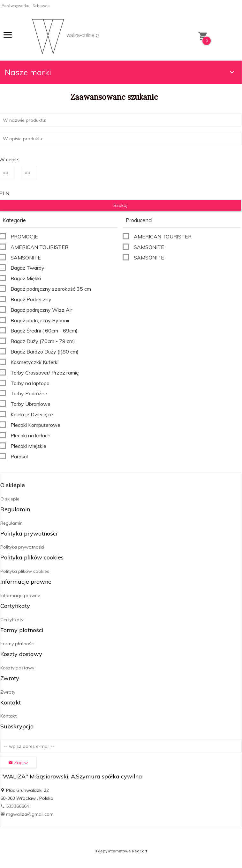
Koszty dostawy (17, 668)
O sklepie (10, 499)
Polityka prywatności (22, 547)
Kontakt (8, 716)
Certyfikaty (12, 620)
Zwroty (8, 692)
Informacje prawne (20, 595)
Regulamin (11, 523)
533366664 (15, 806)
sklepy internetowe (113, 851)
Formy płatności (17, 644)
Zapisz (18, 762)
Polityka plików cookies (25, 571)
